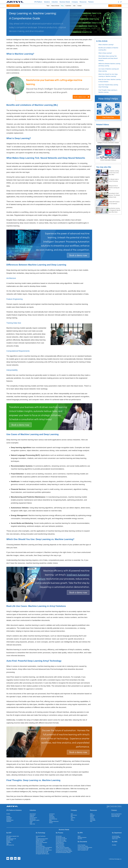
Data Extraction (39, 844)
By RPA (80, 833)
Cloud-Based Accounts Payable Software (64, 851)
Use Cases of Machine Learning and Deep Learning (109, 70)
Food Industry (52, 818)
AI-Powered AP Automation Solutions (63, 853)
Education (51, 815)
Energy (31, 821)
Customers (68, 6)
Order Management (60, 843)
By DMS (115, 842)
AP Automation (59, 836)
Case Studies (93, 820)
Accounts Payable (116, 836)
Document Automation (40, 846)
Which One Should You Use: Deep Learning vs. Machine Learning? (108, 75)
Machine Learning (39, 841)
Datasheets (92, 815)
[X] (12, 859)
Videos (91, 814)
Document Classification (41, 836)
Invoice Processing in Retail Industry (85, 848)
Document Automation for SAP (42, 853)
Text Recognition (39, 845)
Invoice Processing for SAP (83, 849)
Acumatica (9, 837)
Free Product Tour (108, 117)
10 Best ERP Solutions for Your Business (108, 203)
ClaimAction (9, 821)
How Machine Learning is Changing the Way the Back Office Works (108, 210)
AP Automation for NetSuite (61, 839)
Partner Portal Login (115, 816)
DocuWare (114, 845)
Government (52, 816)
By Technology (41, 833)
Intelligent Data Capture (41, 840)
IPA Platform (38, 2)
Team (48, 6)
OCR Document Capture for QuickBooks (44, 848)
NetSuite (8, 841)
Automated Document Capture (42, 839)
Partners (91, 2)
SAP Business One (10, 845)
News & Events (55, 6)
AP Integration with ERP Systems (42, 854)
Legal (31, 823)
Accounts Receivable (116, 837)
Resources (83, 2)
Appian (79, 836)
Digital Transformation (60, 846)
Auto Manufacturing (53, 819)
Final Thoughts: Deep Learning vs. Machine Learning (108, 91)
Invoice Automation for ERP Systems (63, 849)
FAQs (91, 821)
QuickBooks (9, 843)
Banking (51, 823)
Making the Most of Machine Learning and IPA (108, 188)
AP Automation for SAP (60, 837)
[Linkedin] (15, 859)
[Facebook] (19, 859)
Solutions (47, 2)
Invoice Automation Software (108, 160)
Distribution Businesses (54, 821)
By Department (117, 833)
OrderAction (9, 819)
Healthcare (32, 816)
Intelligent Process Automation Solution (108, 143)
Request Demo (13, 6)
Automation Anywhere (82, 837)
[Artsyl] (15, 2)
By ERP (9, 833)
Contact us (115, 6)
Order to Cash (115, 839)
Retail (50, 820)
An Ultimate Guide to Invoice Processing (107, 180)
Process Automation (60, 845)
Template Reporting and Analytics (62, 848)
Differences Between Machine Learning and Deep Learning (109, 65)
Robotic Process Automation (42, 843)
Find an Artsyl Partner (116, 815)
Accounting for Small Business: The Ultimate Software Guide (108, 195)
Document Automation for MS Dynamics (44, 850)
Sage (7, 844)
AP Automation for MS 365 (61, 841)
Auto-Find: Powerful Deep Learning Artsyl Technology (108, 86)
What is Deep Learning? (105, 53)
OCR (37, 837)
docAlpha (8, 814)
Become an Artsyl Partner (117, 814)
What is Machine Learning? (106, 45)
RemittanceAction (10, 820)
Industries (55, 2)
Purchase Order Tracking (83, 846)
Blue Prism (80, 839)
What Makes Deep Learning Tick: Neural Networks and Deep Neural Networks (108, 58)
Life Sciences (52, 814)
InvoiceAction (9, 818)
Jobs (74, 6)
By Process (59, 833)
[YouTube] (8, 859)
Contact (79, 6)
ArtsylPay (8, 816)
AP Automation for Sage (61, 840)
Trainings (92, 818)
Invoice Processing (81, 845)
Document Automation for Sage (42, 851)
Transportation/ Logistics (35, 820)
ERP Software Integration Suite (13, 836)
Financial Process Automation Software (64, 850)
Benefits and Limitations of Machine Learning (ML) (108, 49)
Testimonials (93, 819)
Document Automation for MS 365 (43, 849)
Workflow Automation (60, 844)
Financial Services (33, 818)
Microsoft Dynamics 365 (11, 839)
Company (75, 2)
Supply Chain (32, 824)
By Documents (82, 842)
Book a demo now (81, 97)
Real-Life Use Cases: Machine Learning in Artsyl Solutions (109, 81)
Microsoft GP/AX (10, 840)
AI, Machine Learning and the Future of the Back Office (107, 173)
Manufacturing (33, 819)
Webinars (92, 816)
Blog (62, 6)
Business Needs (65, 2)
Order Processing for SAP (83, 850)
